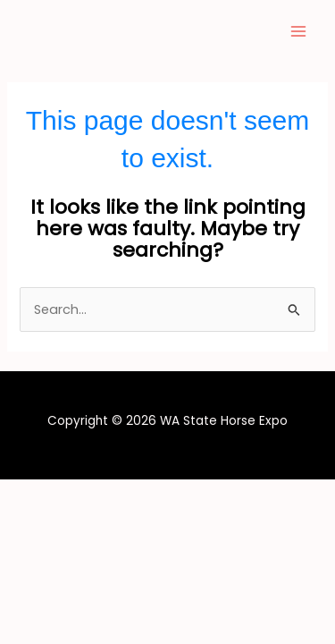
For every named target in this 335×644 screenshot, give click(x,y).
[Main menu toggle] (298, 31)
